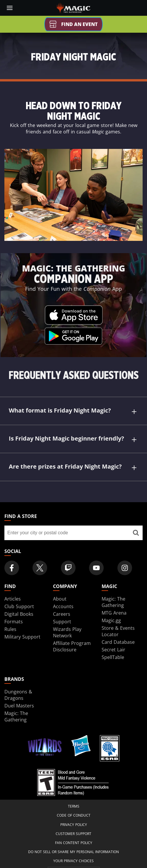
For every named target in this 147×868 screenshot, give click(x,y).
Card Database (118, 642)
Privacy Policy (74, 825)
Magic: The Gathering (113, 602)
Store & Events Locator (118, 631)
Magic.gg (111, 620)
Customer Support (73, 834)
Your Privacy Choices (73, 861)
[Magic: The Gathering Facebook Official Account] (12, 568)
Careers (62, 614)
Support (62, 622)
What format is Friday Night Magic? (73, 411)
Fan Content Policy (74, 843)
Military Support (22, 637)
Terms (74, 806)
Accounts (63, 606)
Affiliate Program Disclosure (72, 646)
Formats (14, 622)
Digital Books (19, 614)
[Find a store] (136, 533)
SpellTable (113, 657)
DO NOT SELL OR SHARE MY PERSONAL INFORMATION (73, 852)
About (60, 599)
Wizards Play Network (67, 632)
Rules (10, 629)
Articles (13, 599)
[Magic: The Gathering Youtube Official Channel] (96, 568)
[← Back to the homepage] (74, 7)
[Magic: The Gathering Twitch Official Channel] (68, 568)
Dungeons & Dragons (18, 695)
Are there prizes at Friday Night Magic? (73, 467)
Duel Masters (19, 706)
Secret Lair (113, 650)
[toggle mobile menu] (10, 8)
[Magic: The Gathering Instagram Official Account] (125, 568)
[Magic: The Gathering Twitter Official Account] (40, 568)
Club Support (19, 606)
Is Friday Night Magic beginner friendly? (73, 439)
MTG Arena (114, 613)
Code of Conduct (74, 815)
